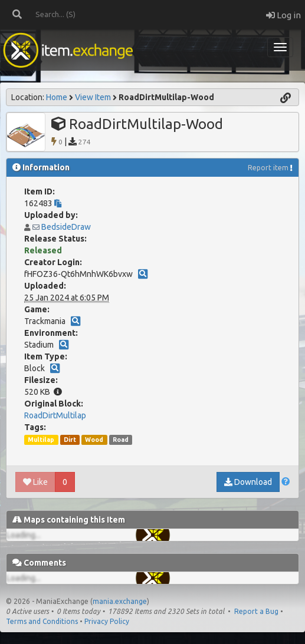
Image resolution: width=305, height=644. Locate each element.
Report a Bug (256, 611)
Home (57, 97)
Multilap (41, 440)
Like (35, 482)
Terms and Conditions (42, 621)
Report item (268, 168)
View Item (93, 97)
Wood (94, 440)
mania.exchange (120, 601)
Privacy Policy (107, 621)
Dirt (70, 440)
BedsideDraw (66, 227)
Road (121, 440)
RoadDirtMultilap (55, 415)
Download (248, 482)
